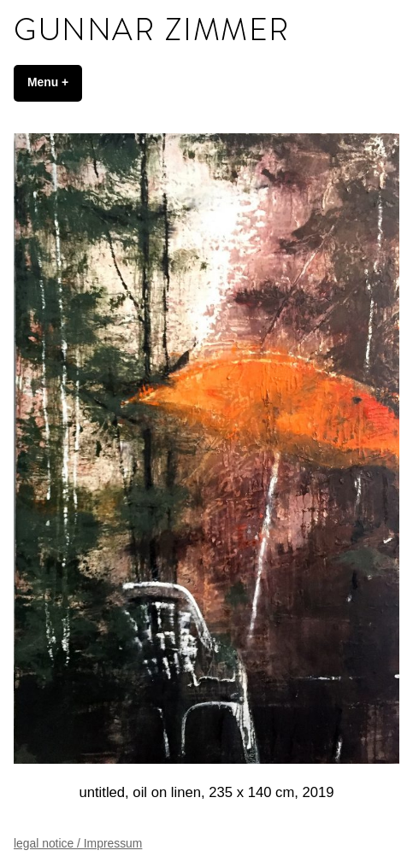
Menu (55, 82)
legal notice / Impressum (78, 843)
